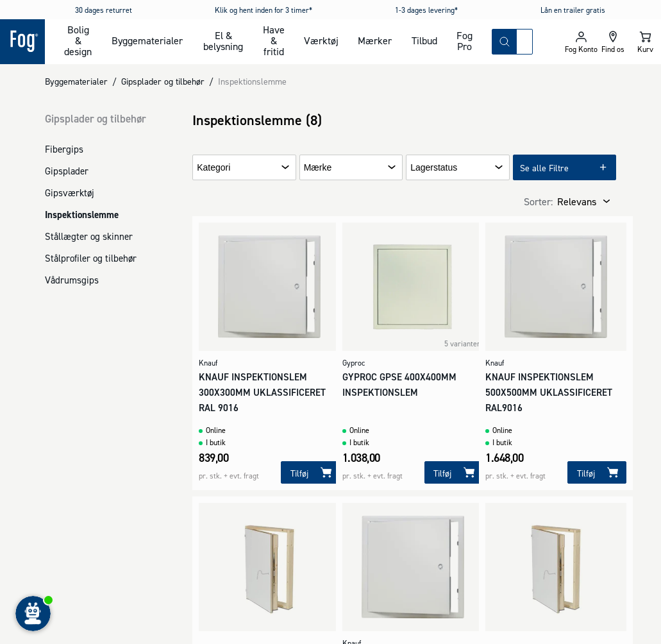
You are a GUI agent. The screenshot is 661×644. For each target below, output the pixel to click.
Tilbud (424, 40)
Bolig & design (78, 40)
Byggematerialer (147, 40)
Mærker (375, 40)
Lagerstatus (434, 168)
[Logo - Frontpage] (22, 42)
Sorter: (538, 201)
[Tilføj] (310, 472)
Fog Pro (464, 41)
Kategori (213, 168)
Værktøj (321, 40)
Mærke (318, 168)
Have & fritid (274, 40)
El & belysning (223, 41)
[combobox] (524, 42)
